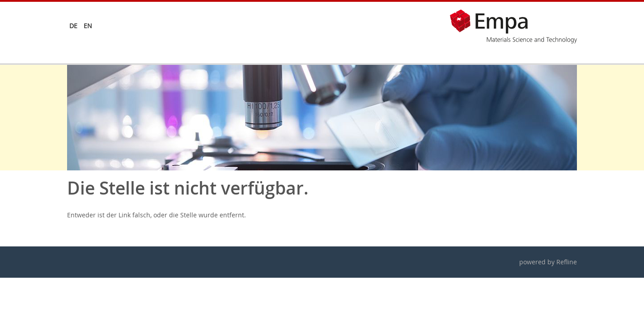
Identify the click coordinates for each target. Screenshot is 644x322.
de (73, 26)
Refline (567, 262)
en (88, 26)
